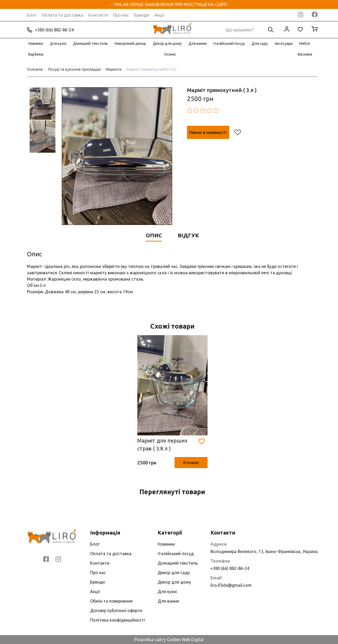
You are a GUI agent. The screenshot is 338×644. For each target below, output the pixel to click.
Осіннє (170, 54)
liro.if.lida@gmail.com (231, 585)
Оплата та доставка (62, 15)
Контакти (98, 15)
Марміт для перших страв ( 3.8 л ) (162, 444)
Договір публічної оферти (116, 611)
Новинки (36, 44)
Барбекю (36, 54)
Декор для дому (167, 44)
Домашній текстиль (91, 44)
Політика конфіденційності (118, 620)
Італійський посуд (229, 44)
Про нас (121, 15)
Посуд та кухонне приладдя (74, 69)
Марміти (114, 69)
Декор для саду (174, 573)
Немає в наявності (208, 132)
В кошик (191, 462)
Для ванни (198, 44)
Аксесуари (284, 44)
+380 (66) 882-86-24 (50, 30)
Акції (159, 15)
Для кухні (58, 44)
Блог (32, 15)
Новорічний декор (130, 44)
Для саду (260, 44)
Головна (35, 69)
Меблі (304, 44)
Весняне (305, 54)
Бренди (142, 15)
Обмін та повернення (111, 601)
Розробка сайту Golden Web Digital (169, 640)
